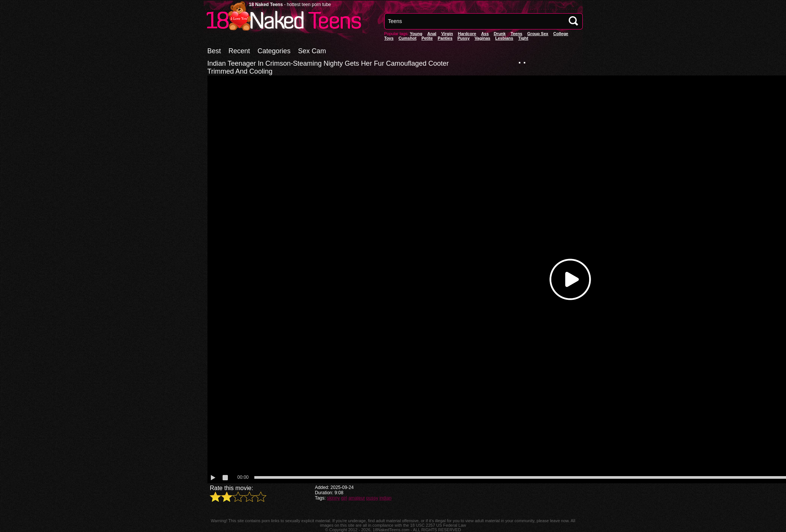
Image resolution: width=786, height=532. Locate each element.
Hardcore (467, 34)
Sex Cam (312, 51)
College (561, 34)
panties (445, 38)
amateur (357, 498)
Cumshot (407, 38)
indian (385, 498)
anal (432, 34)
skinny (333, 498)
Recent (239, 51)
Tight (523, 38)
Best (214, 51)
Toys (389, 38)
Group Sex (538, 34)
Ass (485, 34)
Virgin (447, 34)
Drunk (500, 34)
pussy (463, 38)
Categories (274, 51)
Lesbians (504, 38)
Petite (427, 38)
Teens (516, 34)
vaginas (483, 38)
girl (344, 498)
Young (416, 34)
